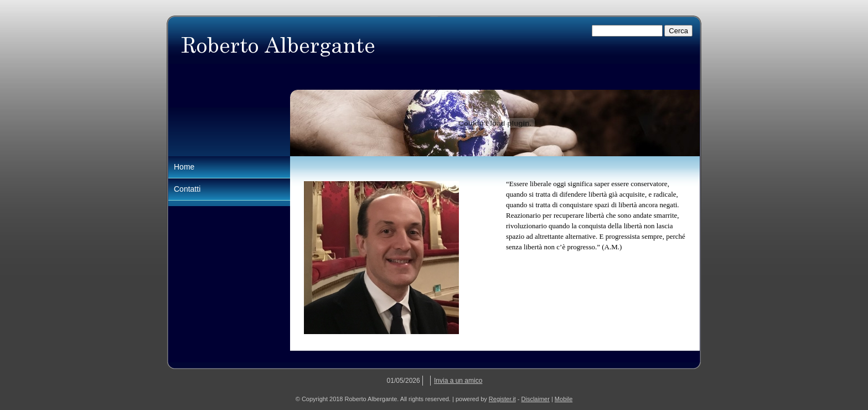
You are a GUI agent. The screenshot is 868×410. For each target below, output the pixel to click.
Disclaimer (536, 399)
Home (184, 167)
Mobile (564, 399)
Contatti (187, 189)
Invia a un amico (458, 381)
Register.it (502, 399)
